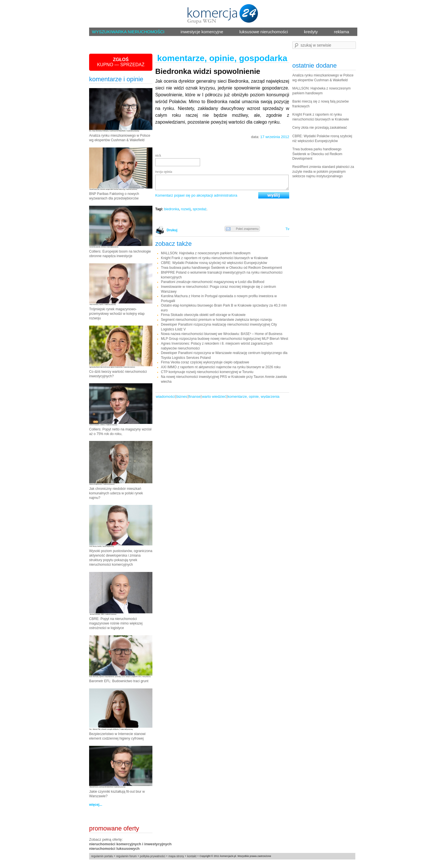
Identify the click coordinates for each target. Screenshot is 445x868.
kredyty (311, 32)
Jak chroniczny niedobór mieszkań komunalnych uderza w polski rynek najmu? (116, 493)
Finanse (195, 396)
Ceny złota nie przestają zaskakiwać (320, 128)
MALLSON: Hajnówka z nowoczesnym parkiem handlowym (206, 253)
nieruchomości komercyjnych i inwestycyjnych (130, 844)
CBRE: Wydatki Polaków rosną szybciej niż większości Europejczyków (214, 263)
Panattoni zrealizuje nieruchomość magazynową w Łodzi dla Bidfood (213, 282)
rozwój (186, 209)
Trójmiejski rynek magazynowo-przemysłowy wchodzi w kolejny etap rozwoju (117, 314)
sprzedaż (200, 209)
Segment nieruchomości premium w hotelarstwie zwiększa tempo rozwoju (217, 320)
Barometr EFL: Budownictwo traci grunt (119, 681)
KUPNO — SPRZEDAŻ (121, 62)
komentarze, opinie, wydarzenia (254, 396)
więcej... (96, 805)
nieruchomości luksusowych (114, 849)
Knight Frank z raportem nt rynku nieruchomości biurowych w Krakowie (214, 258)
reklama (342, 32)
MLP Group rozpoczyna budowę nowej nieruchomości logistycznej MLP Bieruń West (224, 339)
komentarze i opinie (116, 79)
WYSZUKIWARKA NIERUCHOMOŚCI (128, 32)
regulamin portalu (102, 856)
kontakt (192, 856)
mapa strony (176, 856)
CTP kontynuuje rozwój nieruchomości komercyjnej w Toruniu (207, 372)
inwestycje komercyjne (202, 32)
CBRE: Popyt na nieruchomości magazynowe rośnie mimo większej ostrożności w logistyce (116, 623)
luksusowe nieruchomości (264, 32)
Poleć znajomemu (242, 229)
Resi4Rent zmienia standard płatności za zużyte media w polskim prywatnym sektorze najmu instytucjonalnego (323, 171)
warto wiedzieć (214, 396)
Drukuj (171, 230)
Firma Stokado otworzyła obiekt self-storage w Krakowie (203, 315)
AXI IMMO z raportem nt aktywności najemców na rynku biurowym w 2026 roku (221, 367)
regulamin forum (126, 856)
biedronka (172, 209)
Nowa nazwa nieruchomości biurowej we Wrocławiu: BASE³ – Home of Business (222, 334)
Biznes (182, 396)
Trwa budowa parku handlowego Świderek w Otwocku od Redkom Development (221, 268)
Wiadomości (165, 396)
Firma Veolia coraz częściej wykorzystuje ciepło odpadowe (205, 362)
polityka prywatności (153, 856)
